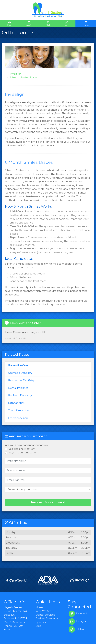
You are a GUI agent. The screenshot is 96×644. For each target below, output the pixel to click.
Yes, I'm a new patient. (22, 449)
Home (40, 607)
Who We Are (43, 611)
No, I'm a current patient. (24, 453)
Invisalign (16, 74)
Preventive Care (18, 365)
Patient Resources (47, 618)
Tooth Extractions (19, 410)
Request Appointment (48, 502)
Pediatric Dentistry (20, 395)
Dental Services (45, 615)
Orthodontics (16, 403)
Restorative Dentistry (21, 380)
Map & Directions (14, 622)
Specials (41, 622)
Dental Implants (18, 388)
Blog (39, 626)
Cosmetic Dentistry (20, 373)
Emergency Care (18, 418)
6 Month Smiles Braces (24, 78)
